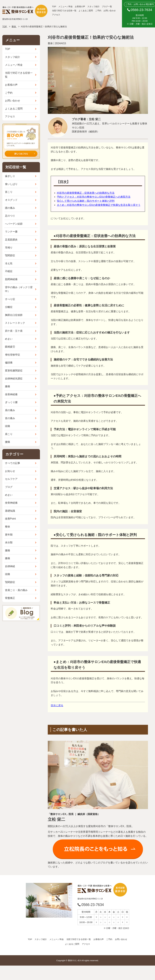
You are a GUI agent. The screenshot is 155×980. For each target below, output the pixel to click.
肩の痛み (10, 410)
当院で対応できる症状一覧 (64, 11)
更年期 (9, 535)
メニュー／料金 (66, 7)
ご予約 (98, 11)
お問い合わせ (110, 11)
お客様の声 (80, 7)
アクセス (56, 15)
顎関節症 (10, 255)
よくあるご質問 (86, 11)
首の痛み (10, 418)
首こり (9, 192)
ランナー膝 (11, 232)
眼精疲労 (10, 347)
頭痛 (8, 426)
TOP (54, 7)
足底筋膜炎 (11, 240)
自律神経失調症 (14, 379)
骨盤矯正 (10, 598)
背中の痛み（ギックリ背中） (19, 289)
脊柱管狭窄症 (13, 355)
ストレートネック (15, 323)
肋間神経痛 (11, 279)
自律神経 (10, 566)
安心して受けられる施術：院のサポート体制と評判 (86, 201)
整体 (8, 527)
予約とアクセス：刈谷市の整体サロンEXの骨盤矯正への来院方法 (94, 197)
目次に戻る (57, 705)
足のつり (10, 216)
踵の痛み (10, 208)
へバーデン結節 (14, 224)
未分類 (9, 542)
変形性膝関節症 (14, 371)
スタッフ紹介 (93, 7)
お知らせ (10, 471)
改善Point (10, 519)
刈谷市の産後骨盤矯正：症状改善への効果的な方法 (86, 193)
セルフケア (11, 479)
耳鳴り (9, 248)
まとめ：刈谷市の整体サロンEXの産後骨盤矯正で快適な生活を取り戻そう (99, 205)
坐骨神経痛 (11, 394)
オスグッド (11, 200)
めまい (9, 339)
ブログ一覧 (107, 7)
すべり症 (10, 299)
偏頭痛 (9, 363)
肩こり (9, 434)
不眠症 (9, 271)
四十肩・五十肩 (14, 331)
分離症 (9, 307)
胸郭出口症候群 (14, 315)
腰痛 (8, 442)
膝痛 (8, 386)
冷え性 (9, 263)
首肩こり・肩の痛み (16, 590)
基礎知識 (10, 511)
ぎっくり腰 (11, 402)
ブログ (9, 487)
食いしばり (11, 184)
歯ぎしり (10, 176)
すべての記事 (13, 463)
